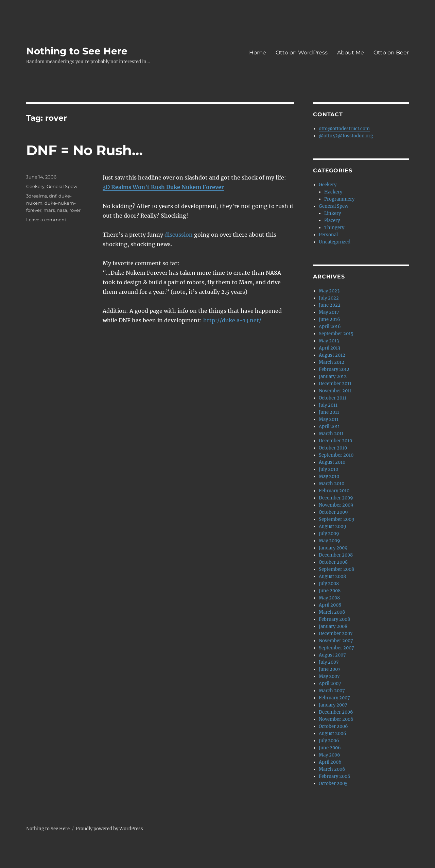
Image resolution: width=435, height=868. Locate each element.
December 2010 (335, 441)
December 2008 (336, 555)
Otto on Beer (391, 53)
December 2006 (336, 712)
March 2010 (332, 484)
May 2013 (329, 341)
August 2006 (333, 734)
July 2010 (328, 469)
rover (75, 210)
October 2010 (333, 448)
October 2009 (333, 512)
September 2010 (336, 455)
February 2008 (334, 619)
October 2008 (333, 562)
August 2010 (332, 462)
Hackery (333, 192)
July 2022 (329, 298)
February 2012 (334, 369)
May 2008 (329, 598)
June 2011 (329, 412)
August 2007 (332, 655)
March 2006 (332, 769)
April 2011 (329, 427)
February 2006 (335, 776)
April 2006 (330, 762)
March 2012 (332, 362)
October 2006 (333, 726)
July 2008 (329, 584)
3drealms (37, 196)
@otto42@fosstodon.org (346, 136)
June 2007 (330, 669)
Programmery (339, 199)
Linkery (333, 213)
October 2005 (333, 784)
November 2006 (336, 719)
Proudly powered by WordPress (109, 829)
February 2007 (334, 698)
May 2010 (329, 476)
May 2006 (329, 755)
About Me (351, 53)
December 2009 (336, 498)
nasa (62, 210)
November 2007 (336, 641)
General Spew (62, 186)
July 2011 (328, 405)
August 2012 (332, 355)
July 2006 (329, 741)
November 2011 (335, 391)
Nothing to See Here (77, 51)
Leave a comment (46, 220)
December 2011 (335, 384)
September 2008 (336, 569)
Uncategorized (335, 242)
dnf (53, 196)
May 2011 (329, 419)
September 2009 (337, 519)
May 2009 (329, 541)
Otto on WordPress (302, 53)
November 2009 (336, 505)
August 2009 (333, 526)
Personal (328, 235)
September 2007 (336, 648)
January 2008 (333, 626)
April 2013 (329, 348)
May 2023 (329, 291)
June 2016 (329, 319)
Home (258, 53)
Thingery (334, 228)
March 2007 (332, 691)
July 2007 (329, 662)
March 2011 (331, 434)
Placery (332, 220)
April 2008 (330, 605)
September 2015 (336, 334)
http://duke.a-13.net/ (232, 320)
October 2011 (333, 398)
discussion (179, 235)
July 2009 (329, 534)
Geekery (35, 186)
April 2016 (330, 327)
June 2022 (330, 305)
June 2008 (330, 591)
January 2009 (333, 548)
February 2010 (334, 491)
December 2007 (336, 634)
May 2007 (329, 676)
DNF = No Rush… (84, 150)
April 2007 (330, 684)
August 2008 (332, 576)
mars (49, 210)
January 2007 (333, 705)
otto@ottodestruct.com (344, 129)
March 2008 (332, 612)
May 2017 (329, 312)
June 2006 (330, 748)
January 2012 (333, 377)
